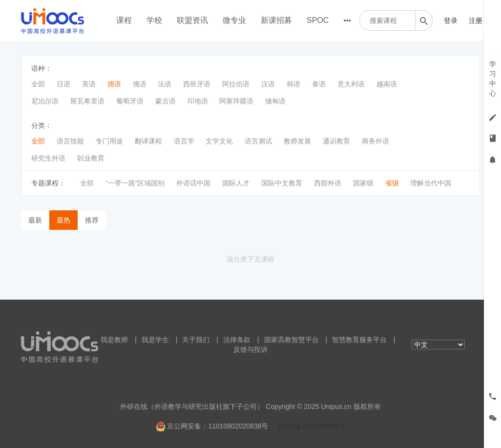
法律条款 (237, 340)
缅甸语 (275, 101)
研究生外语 (48, 158)
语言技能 (70, 141)
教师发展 (297, 141)
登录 (451, 20)
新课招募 (276, 20)
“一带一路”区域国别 (135, 183)
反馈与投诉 (250, 349)
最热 (63, 220)
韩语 (293, 84)
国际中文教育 (282, 183)
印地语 (198, 101)
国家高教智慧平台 (292, 340)
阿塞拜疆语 (236, 101)
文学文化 (219, 141)
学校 (154, 20)
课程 (124, 20)
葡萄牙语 (130, 101)
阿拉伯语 (236, 84)
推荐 (92, 220)
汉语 (268, 84)
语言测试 (258, 141)
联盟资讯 (192, 20)
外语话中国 (193, 183)
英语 (89, 84)
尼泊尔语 (45, 101)
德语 (114, 84)
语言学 (184, 141)
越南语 (387, 84)
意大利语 (351, 84)
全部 (38, 84)
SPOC (318, 20)
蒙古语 (166, 101)
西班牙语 (197, 84)
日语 (63, 84)
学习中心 (493, 79)
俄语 (140, 84)
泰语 (319, 84)
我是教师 (114, 340)
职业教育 (91, 158)
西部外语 (328, 183)
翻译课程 (148, 141)
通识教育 (336, 141)
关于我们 (196, 340)
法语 (165, 84)
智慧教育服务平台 (359, 340)
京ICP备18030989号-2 (311, 426)
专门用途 (109, 141)
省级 (392, 183)
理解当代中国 (431, 183)
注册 (476, 20)
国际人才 (236, 183)
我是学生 (155, 340)
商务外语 (376, 141)
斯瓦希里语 (87, 101)
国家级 (363, 183)
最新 (35, 220)
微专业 (234, 20)
